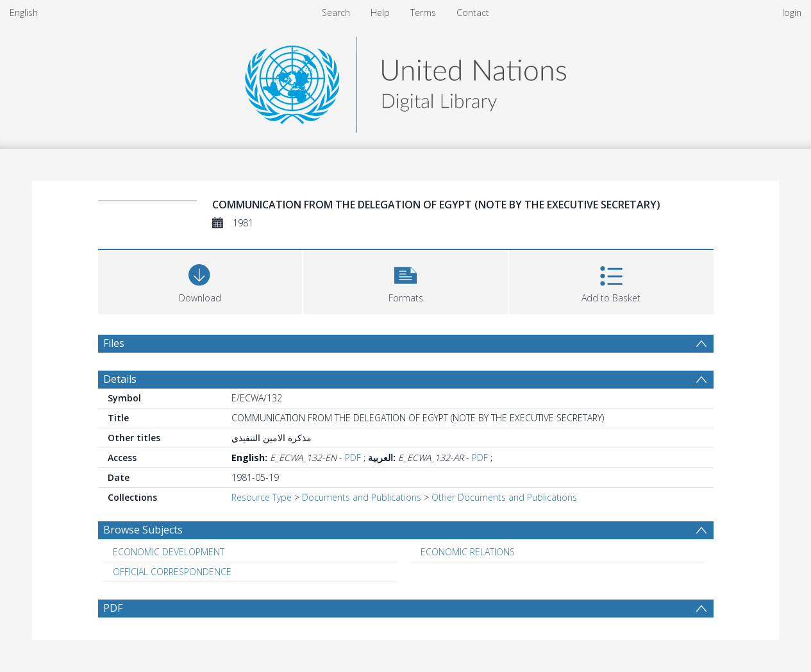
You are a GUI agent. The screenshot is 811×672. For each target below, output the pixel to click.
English (24, 13)
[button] (405, 281)
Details (120, 379)
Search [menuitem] (336, 13)
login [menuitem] (792, 13)
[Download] (200, 281)
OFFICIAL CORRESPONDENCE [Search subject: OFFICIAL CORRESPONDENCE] (172, 572)
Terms (423, 13)
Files (114, 343)
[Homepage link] (405, 81)
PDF (353, 458)
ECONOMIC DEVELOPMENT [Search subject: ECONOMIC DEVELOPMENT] (169, 552)
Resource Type (262, 497)
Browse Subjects (143, 530)
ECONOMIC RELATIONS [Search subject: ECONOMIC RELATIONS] (468, 552)
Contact (473, 13)
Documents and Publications (362, 497)
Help (380, 13)
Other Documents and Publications (504, 497)
